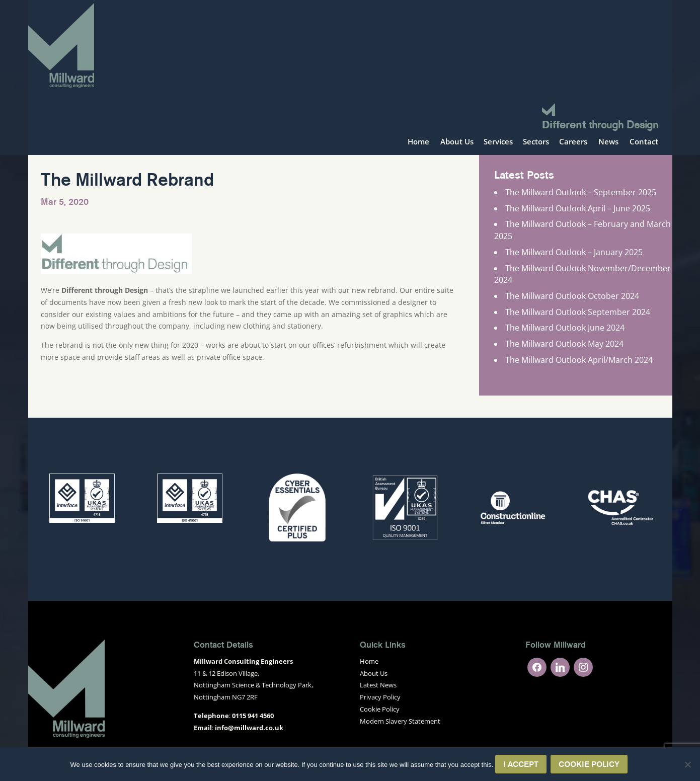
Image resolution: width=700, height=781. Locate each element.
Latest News (378, 685)
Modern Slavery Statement (400, 721)
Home (418, 142)
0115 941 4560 (253, 716)
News (608, 142)
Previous (22, 509)
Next (679, 509)
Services (498, 142)
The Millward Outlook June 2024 (565, 328)
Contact (644, 142)
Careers (573, 142)
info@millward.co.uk (249, 728)
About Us (457, 142)
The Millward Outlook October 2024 (572, 296)
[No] (687, 764)
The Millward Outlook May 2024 (564, 344)
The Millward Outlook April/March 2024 (579, 360)
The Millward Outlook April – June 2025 (578, 208)
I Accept (521, 764)
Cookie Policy (380, 709)
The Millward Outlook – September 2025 (581, 192)
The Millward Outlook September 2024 (578, 312)
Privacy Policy (380, 697)
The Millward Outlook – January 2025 (574, 252)
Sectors (536, 142)
